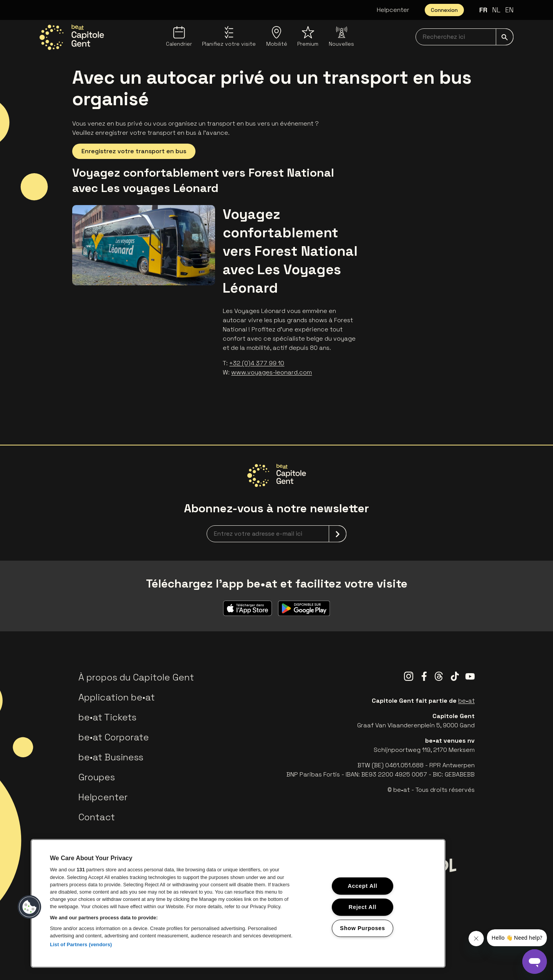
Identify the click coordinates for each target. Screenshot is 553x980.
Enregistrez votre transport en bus (134, 151)
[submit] (505, 37)
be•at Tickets (107, 717)
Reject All (363, 907)
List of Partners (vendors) (81, 944)
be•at (466, 701)
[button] (30, 907)
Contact (97, 817)
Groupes (97, 777)
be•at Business (111, 757)
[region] (238, 903)
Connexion (444, 10)
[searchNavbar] (464, 37)
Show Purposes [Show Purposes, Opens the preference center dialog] (362, 928)
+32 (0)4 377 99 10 (257, 363)
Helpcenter (393, 10)
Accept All (362, 886)
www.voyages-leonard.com (272, 372)
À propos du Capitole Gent (136, 677)
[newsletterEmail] (276, 534)
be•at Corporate (114, 737)
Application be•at (117, 697)
